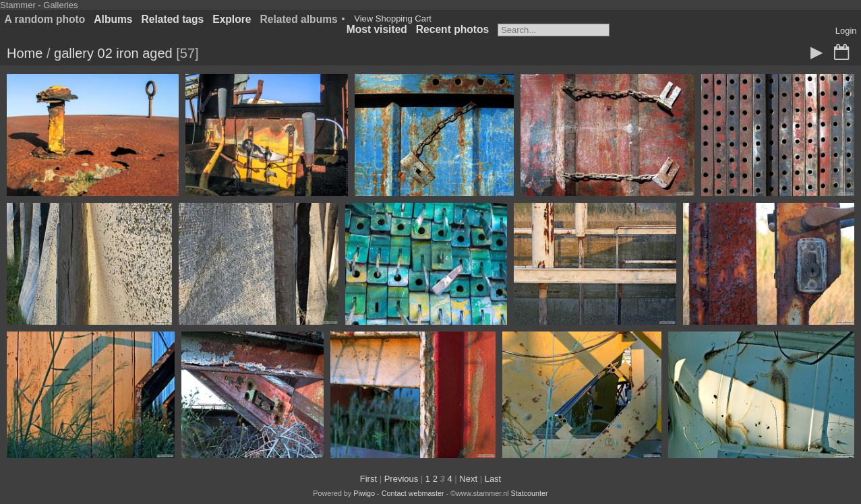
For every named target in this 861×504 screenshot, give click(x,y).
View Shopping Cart (393, 19)
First (368, 479)
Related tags (173, 19)
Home (25, 53)
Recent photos (452, 29)
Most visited (377, 29)
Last (493, 479)
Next (468, 479)
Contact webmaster (413, 493)
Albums (113, 19)
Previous (402, 479)
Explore (232, 19)
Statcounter (530, 493)
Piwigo (364, 493)
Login (846, 31)
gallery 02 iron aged (113, 53)
